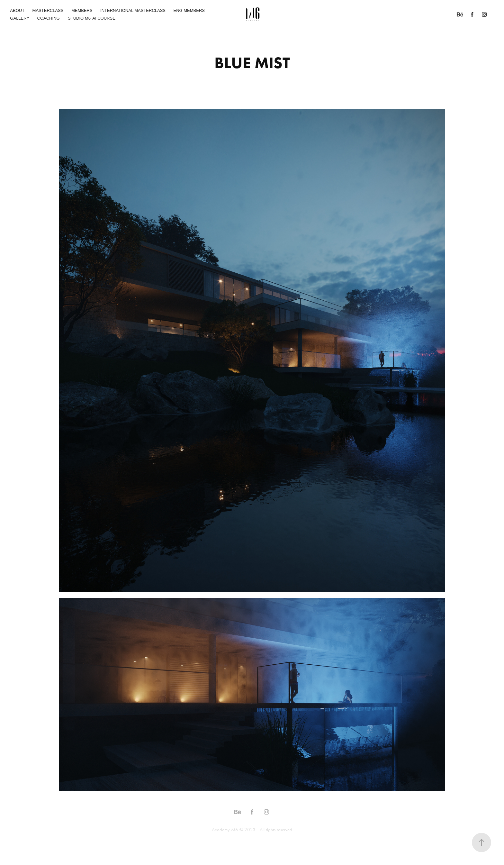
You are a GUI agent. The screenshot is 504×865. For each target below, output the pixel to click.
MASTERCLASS (48, 10)
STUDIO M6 (79, 18)
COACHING (49, 18)
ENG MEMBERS (189, 10)
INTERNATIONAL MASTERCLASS (133, 10)
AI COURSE (104, 18)
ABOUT (17, 10)
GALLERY (20, 18)
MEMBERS (82, 10)
